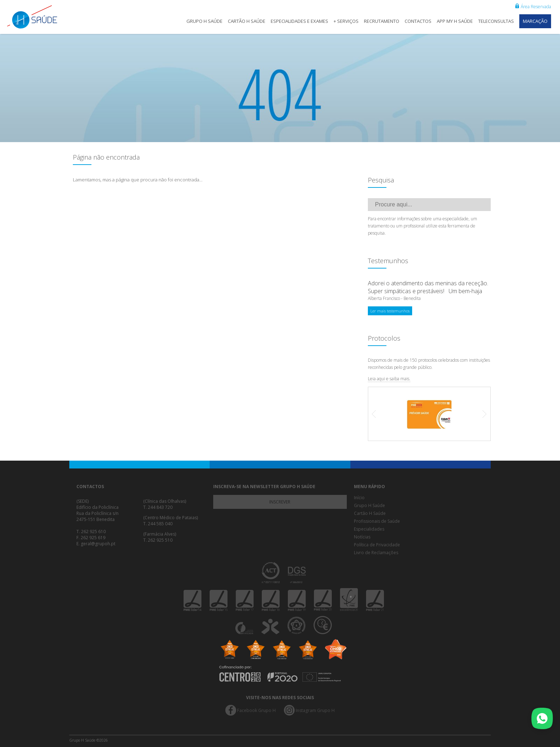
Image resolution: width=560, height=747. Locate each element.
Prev (377, 414)
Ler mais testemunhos (390, 311)
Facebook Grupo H (256, 710)
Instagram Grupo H (315, 710)
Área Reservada (533, 7)
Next (481, 414)
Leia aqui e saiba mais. (389, 379)
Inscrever (280, 502)
